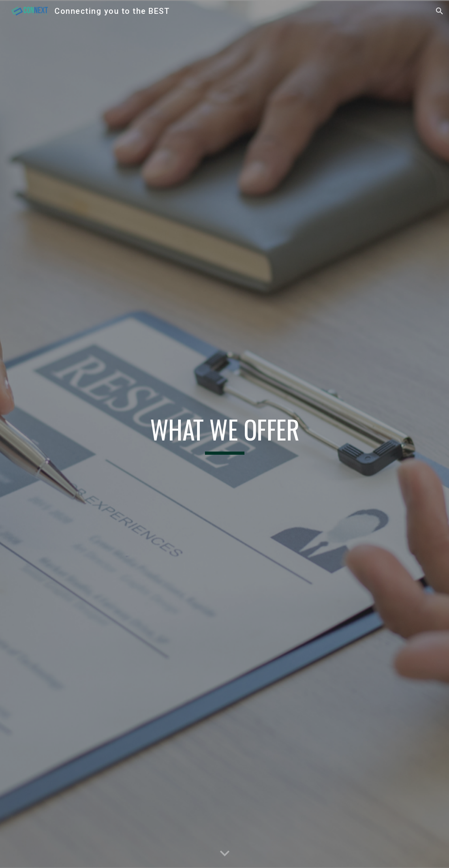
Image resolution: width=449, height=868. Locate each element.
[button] (440, 11)
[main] (225, 434)
